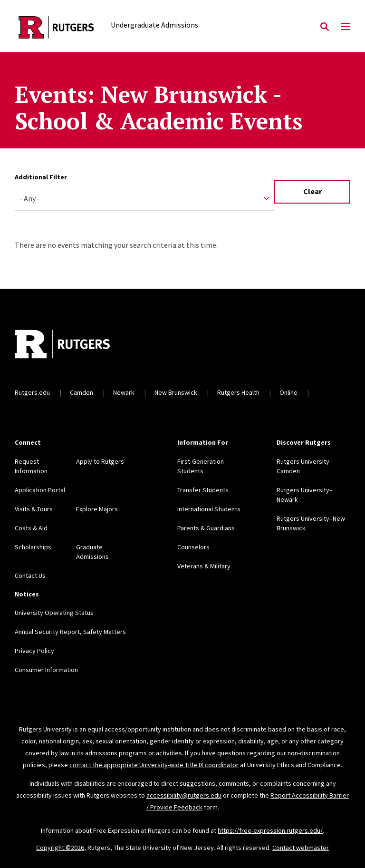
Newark (124, 392)
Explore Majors (97, 509)
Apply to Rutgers (100, 461)
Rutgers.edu (32, 392)
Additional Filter (41, 177)
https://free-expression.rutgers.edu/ (270, 830)
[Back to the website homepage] (56, 27)
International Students (209, 509)
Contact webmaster (301, 848)
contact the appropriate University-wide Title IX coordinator (154, 765)
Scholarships (33, 547)
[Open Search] (325, 27)
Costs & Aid (31, 528)
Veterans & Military (204, 566)
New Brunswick (176, 392)
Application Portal (40, 490)
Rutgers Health (238, 392)
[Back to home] (77, 345)
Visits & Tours (34, 509)
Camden (82, 392)
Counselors (193, 547)
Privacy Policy (34, 651)
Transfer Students (203, 490)
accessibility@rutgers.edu (184, 795)
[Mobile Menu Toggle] (346, 27)
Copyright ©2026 (60, 848)
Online (288, 392)
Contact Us (30, 575)
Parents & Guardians (206, 528)
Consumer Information (46, 670)
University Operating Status (54, 613)
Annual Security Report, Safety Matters (70, 632)
